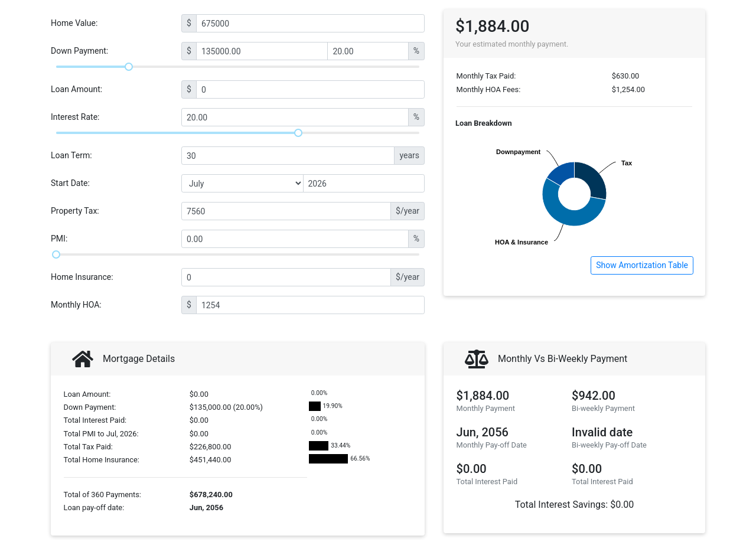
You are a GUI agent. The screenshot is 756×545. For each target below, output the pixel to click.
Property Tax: (75, 211)
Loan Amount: (76, 89)
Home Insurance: (82, 277)
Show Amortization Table (642, 265)
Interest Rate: (75, 117)
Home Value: (74, 23)
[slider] (129, 67)
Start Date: (70, 183)
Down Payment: (79, 51)
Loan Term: (71, 155)
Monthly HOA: (76, 305)
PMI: (59, 239)
